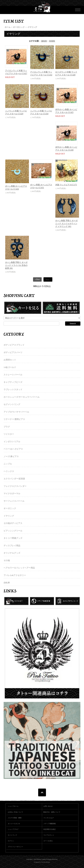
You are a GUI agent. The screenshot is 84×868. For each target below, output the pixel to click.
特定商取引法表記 (50, 829)
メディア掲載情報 (50, 824)
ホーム (8, 27)
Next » (48, 279)
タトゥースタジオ (14, 824)
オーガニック (19, 27)
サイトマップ (12, 835)
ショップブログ (13, 829)
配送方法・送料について (52, 812)
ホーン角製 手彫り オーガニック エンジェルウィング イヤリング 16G (66, 223)
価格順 (44, 41)
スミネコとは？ (49, 818)
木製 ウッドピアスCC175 (66, 185)
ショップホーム (13, 806)
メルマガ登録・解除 (15, 818)
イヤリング (32, 27)
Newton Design (45, 862)
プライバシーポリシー (15, 847)
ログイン (11, 841)
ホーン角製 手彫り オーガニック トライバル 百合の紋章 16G (16, 265)
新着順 (52, 41)
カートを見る (48, 841)
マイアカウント (49, 835)
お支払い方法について (15, 812)
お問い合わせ (48, 806)
